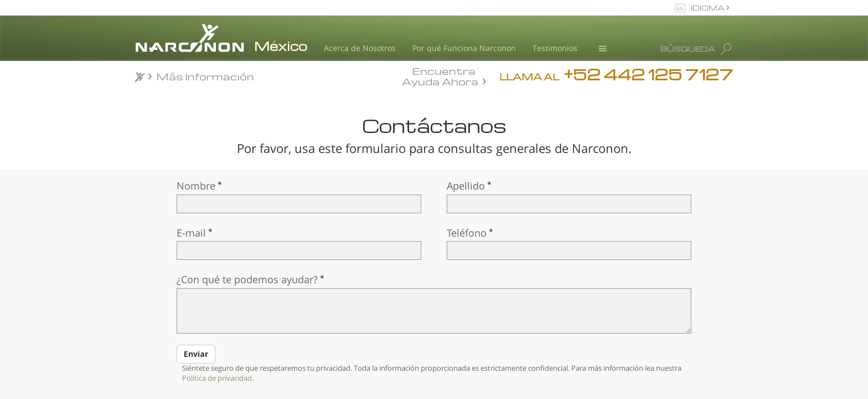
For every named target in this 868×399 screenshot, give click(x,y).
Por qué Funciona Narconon (464, 48)
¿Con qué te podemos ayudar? (247, 279)
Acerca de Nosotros (360, 48)
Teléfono (467, 233)
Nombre (196, 186)
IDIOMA (709, 7)
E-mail (191, 233)
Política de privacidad (217, 378)
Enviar (196, 354)
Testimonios (555, 48)
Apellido (466, 186)
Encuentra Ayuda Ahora (440, 75)
